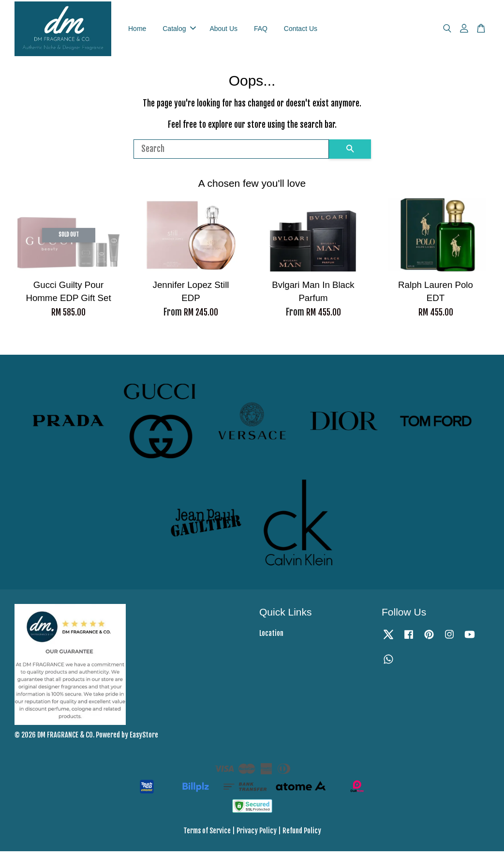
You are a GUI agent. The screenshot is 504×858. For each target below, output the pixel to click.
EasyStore (144, 742)
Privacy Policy (257, 837)
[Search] (231, 155)
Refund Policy (302, 837)
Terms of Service (207, 837)
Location (271, 640)
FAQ (261, 31)
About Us (223, 31)
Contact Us (301, 31)
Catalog (179, 31)
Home (137, 31)
